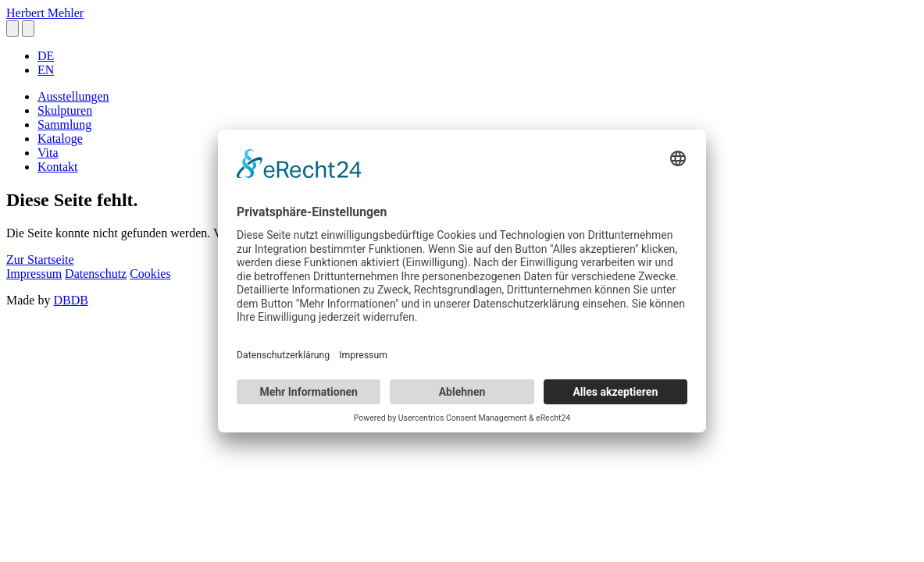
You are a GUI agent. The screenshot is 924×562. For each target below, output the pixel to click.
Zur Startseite (40, 260)
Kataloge (60, 139)
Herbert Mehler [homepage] (45, 13)
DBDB (70, 300)
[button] (12, 28)
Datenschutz (96, 274)
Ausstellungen (73, 96)
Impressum (34, 274)
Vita (48, 153)
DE (46, 56)
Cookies (150, 274)
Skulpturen (65, 110)
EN (46, 70)
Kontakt (58, 167)
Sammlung (64, 124)
